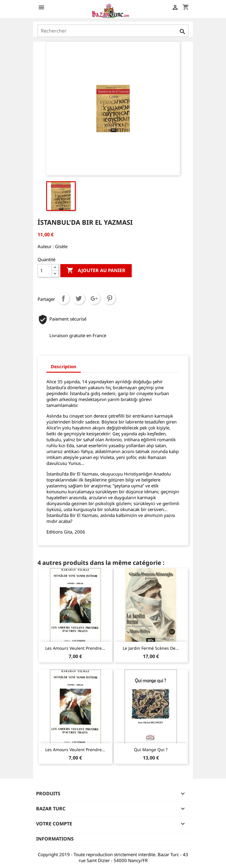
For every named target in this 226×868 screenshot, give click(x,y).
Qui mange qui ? (151, 750)
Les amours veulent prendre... (75, 648)
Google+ (94, 298)
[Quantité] (45, 271)
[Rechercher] (113, 31)
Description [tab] (64, 366)
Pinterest (109, 298)
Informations (55, 839)
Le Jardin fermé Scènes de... (151, 648)
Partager (63, 298)
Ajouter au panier (96, 271)
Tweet (79, 298)
